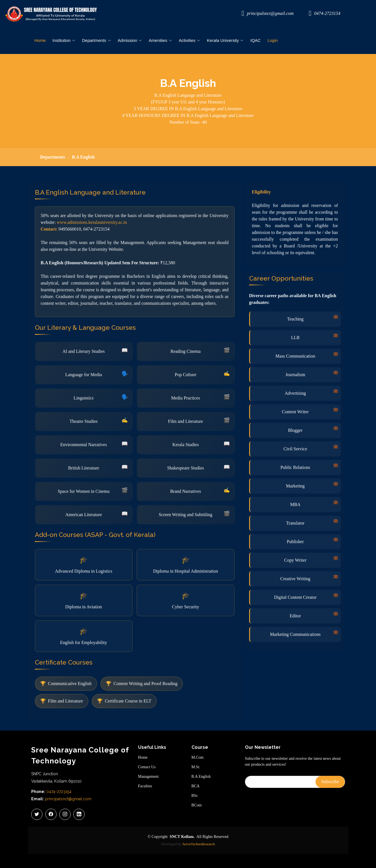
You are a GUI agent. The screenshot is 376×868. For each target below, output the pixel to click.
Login (273, 40)
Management (148, 777)
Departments (53, 157)
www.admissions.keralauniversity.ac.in (92, 249)
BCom (197, 805)
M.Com (198, 758)
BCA (196, 786)
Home (40, 40)
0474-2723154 (59, 792)
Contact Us (147, 767)
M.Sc (196, 767)
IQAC (255, 40)
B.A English (201, 777)
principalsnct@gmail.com (68, 799)
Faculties (145, 786)
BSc (195, 796)
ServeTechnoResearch (199, 844)
